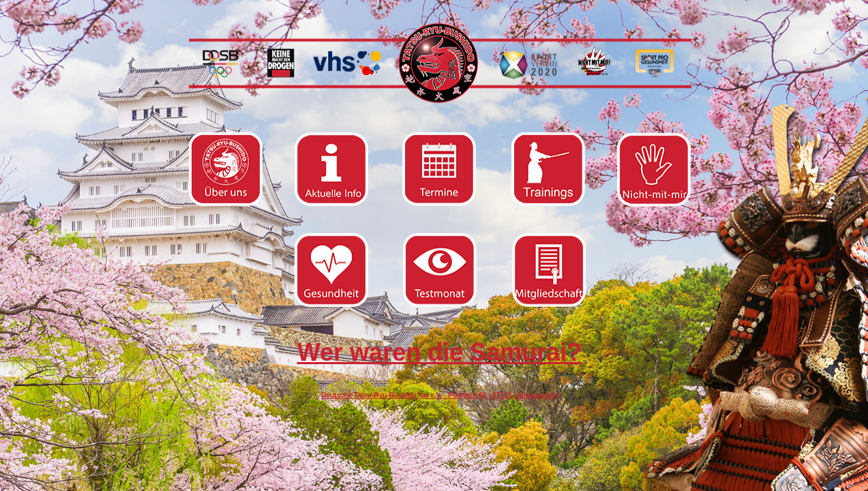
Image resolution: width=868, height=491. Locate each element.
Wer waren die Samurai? (439, 352)
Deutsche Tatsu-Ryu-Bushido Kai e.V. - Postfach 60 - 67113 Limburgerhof (439, 395)
